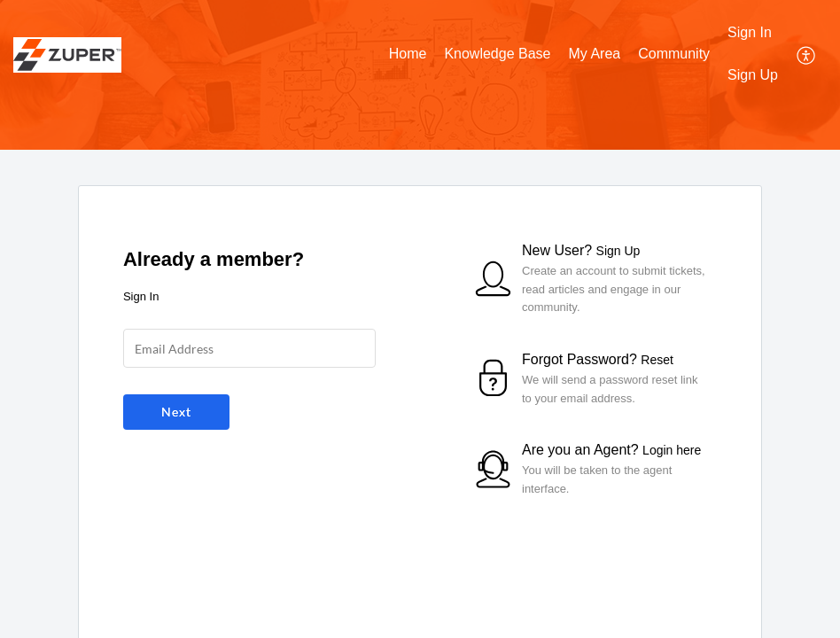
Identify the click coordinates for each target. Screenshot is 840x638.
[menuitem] (753, 34)
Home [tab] (408, 54)
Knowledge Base (497, 54)
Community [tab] (674, 54)
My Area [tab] (594, 54)
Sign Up (753, 75)
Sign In (750, 32)
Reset (657, 360)
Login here (672, 450)
